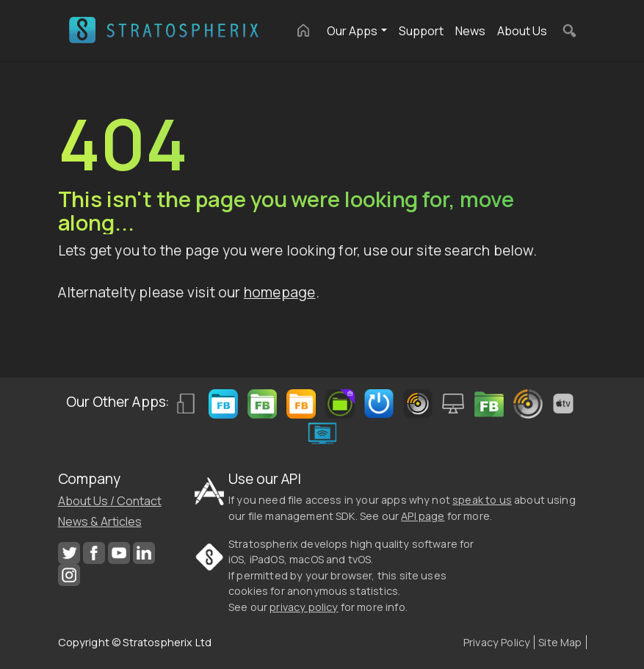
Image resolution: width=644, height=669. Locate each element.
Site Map (560, 642)
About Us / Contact (110, 501)
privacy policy (304, 607)
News (470, 31)
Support (421, 31)
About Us (522, 31)
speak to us (482, 500)
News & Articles (100, 521)
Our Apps (352, 31)
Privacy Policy (497, 642)
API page (423, 516)
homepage (280, 292)
